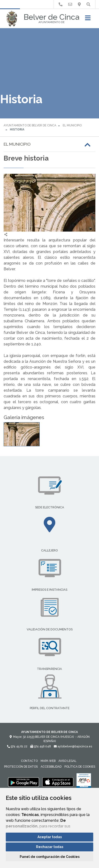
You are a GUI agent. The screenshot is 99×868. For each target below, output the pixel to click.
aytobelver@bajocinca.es (73, 746)
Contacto (29, 761)
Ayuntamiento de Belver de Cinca (30, 125)
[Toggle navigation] (88, 19)
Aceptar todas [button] (50, 837)
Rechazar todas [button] (50, 847)
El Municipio (72, 125)
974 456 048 (41, 746)
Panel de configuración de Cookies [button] (50, 857)
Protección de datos (21, 767)
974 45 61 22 (17, 746)
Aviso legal (67, 761)
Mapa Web (48, 761)
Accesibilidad (51, 767)
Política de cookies (80, 767)
